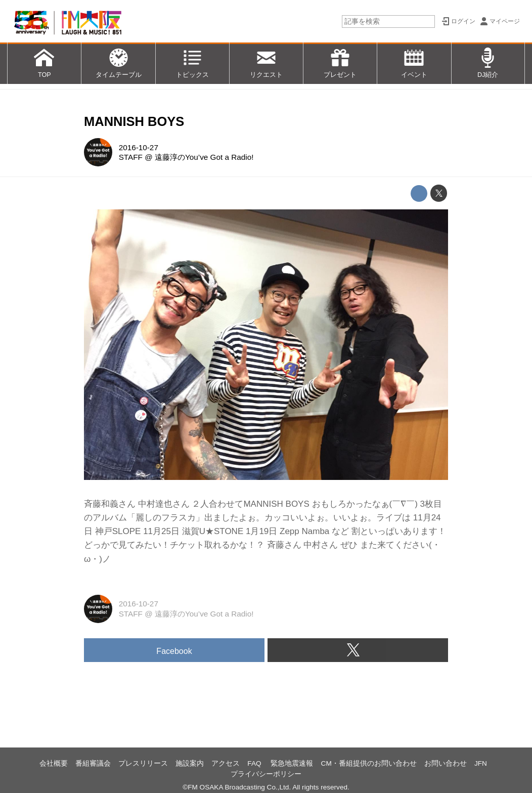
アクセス (226, 763)
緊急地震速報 (292, 763)
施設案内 (190, 763)
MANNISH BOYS (134, 121)
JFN (481, 763)
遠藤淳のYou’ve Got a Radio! (204, 157)
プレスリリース (143, 763)
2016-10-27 (139, 147)
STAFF (131, 157)
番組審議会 (93, 763)
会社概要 (54, 763)
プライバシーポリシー (266, 774)
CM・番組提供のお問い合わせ (369, 763)
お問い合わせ (446, 763)
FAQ (255, 763)
